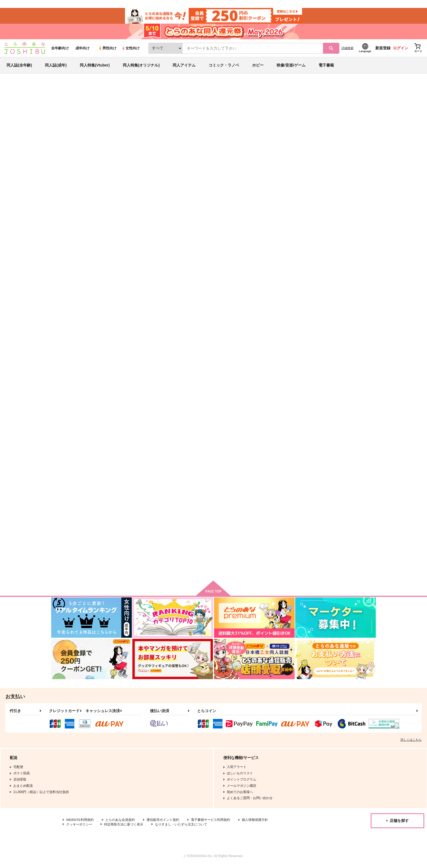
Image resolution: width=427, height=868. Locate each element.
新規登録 (383, 49)
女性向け (131, 49)
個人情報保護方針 (255, 822)
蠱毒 (223, 524)
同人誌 (83, 90)
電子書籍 (326, 66)
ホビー (258, 66)
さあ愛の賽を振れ (181, 524)
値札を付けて (230, 392)
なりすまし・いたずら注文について (181, 826)
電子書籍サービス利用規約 (211, 822)
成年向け (83, 49)
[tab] (143, 171)
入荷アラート (294, 105)
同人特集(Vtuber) (95, 66)
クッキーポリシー (79, 826)
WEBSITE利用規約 (80, 822)
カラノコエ (122, 524)
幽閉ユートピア (339, 392)
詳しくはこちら (411, 742)
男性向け (107, 49)
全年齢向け (60, 49)
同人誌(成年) (56, 66)
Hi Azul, (226, 260)
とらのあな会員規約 (120, 822)
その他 (108, 105)
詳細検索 (347, 49)
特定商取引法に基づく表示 (124, 826)
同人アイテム (184, 66)
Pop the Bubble (286, 392)
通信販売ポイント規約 (163, 822)
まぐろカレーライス (302, 116)
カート (149, 305)
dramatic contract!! (182, 392)
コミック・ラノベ (224, 66)
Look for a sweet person (293, 260)
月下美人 (280, 524)
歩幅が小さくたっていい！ (261, 116)
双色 (224, 116)
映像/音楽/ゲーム (291, 66)
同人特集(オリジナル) (141, 66)
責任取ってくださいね (131, 392)
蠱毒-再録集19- (206, 116)
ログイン (401, 49)
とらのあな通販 (62, 90)
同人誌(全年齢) (19, 66)
